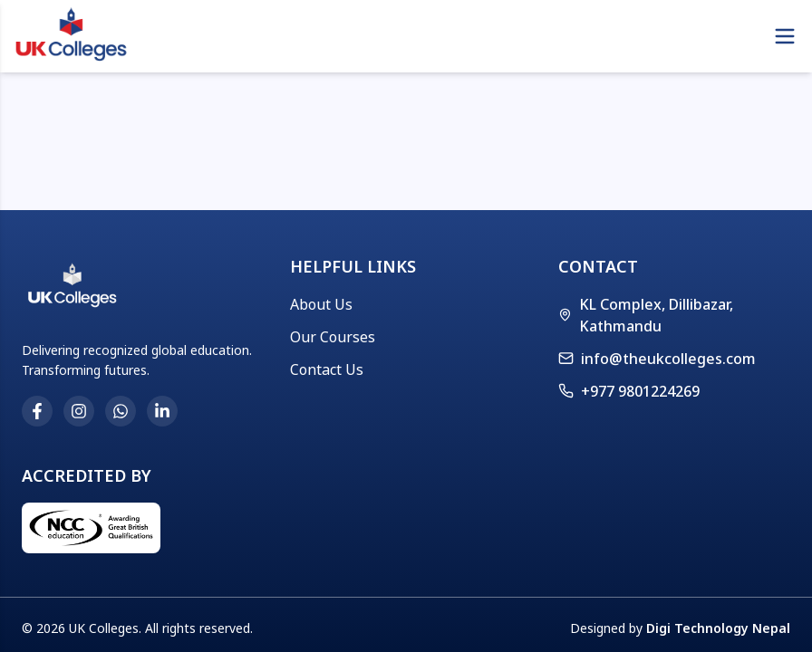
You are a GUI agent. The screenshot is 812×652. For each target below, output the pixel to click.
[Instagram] (79, 411)
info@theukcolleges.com (668, 359)
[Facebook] (37, 411)
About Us (321, 304)
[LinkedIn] (162, 411)
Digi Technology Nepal (718, 628)
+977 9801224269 (629, 391)
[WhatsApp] (121, 411)
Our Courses (333, 337)
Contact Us (327, 369)
